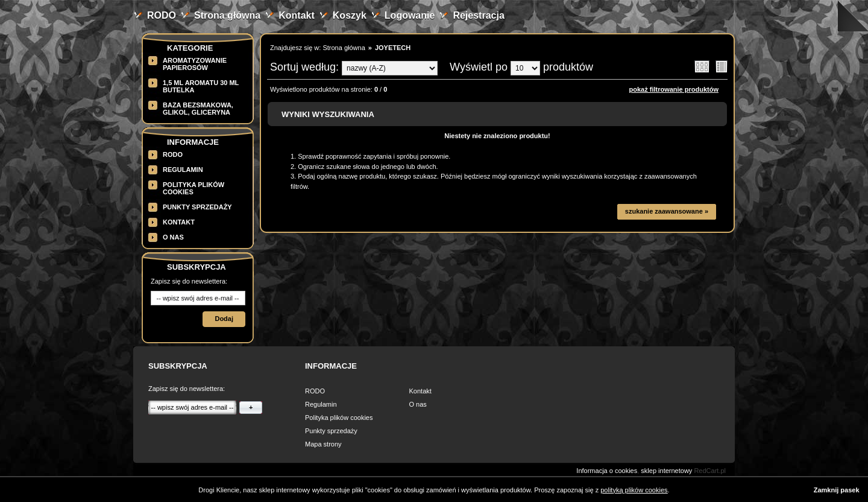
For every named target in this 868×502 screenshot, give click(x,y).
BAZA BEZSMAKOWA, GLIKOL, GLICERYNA (198, 109)
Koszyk (350, 15)
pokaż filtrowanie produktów (674, 89)
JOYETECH (393, 48)
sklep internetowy (666, 471)
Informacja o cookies (607, 471)
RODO (162, 15)
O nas (173, 237)
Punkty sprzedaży (197, 207)
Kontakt (297, 15)
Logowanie (410, 15)
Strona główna (227, 15)
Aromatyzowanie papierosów (195, 64)
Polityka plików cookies (339, 418)
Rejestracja (478, 15)
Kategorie (190, 48)
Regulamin (183, 170)
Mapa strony (323, 444)
